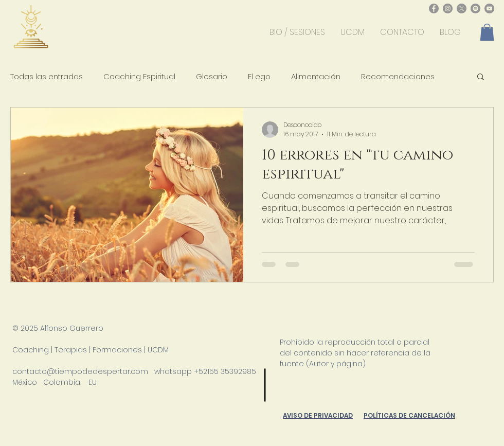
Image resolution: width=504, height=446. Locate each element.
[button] (487, 32)
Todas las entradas (47, 76)
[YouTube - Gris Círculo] (489, 8)
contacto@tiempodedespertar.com (80, 371)
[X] (462, 8)
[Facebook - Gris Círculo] (434, 8)
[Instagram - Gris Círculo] (448, 8)
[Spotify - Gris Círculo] (475, 8)
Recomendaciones (398, 76)
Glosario (212, 76)
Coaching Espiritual (139, 76)
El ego (259, 76)
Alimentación (316, 76)
